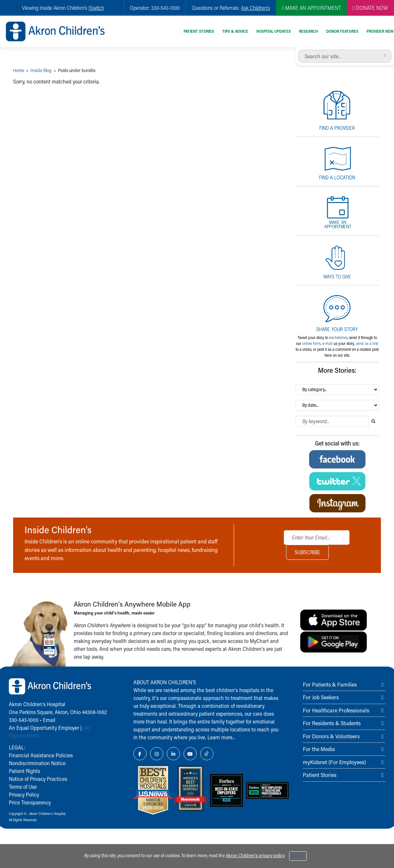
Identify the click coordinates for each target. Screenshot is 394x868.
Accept (298, 856)
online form (311, 343)
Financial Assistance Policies (41, 755)
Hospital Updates (274, 31)
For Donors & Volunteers (331, 736)
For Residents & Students (332, 723)
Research (308, 31)
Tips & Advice (235, 31)
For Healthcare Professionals (336, 710)
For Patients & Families (330, 684)
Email (49, 720)
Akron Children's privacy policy (255, 855)
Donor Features (342, 31)
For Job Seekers (321, 697)
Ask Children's (256, 8)
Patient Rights (24, 771)
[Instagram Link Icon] (157, 754)
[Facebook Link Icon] (140, 754)
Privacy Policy (24, 794)
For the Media (319, 749)
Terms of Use (23, 787)
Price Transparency (30, 802)
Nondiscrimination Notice (37, 763)
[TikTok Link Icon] (207, 754)
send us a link (367, 343)
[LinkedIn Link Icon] (173, 754)
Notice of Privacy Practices (38, 779)
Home (19, 70)
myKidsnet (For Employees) (334, 762)
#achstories (338, 337)
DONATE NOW (370, 8)
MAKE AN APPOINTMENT (311, 8)
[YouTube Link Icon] (190, 754)
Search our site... (298, 50)
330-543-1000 (24, 720)
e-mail (327, 343)
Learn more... (221, 737)
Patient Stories (199, 31)
